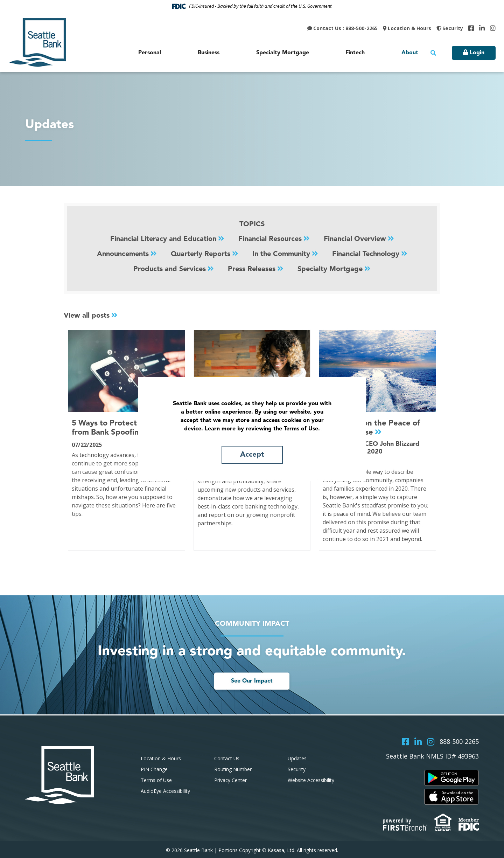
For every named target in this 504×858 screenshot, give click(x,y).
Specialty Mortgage (330, 269)
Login (477, 53)
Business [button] (209, 53)
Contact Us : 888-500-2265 (345, 28)
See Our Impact (252, 680)
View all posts (87, 315)
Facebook (471, 28)
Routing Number (233, 769)
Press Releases (252, 269)
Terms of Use (156, 779)
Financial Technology (366, 254)
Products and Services (170, 269)
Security (453, 28)
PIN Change (154, 769)
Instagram (493, 28)
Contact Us (227, 758)
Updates (297, 758)
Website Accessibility (311, 779)
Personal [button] (150, 53)
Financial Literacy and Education (163, 239)
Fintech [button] (355, 53)
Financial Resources (270, 239)
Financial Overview (355, 239)
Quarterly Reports (201, 254)
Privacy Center (230, 779)
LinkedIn (482, 28)
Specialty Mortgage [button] (283, 53)
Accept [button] (252, 455)
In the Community (281, 254)
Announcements (123, 254)
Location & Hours (409, 28)
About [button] (410, 53)
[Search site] (433, 53)
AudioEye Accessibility (165, 790)
